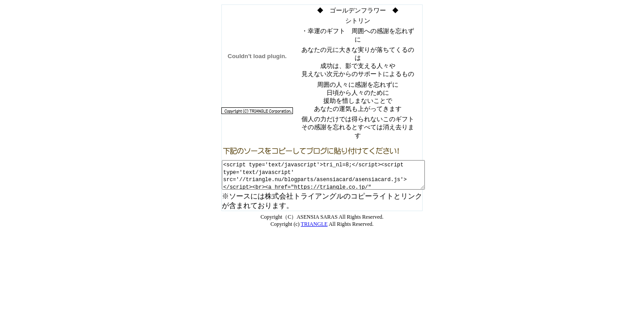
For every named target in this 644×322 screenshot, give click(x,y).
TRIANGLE (314, 224)
